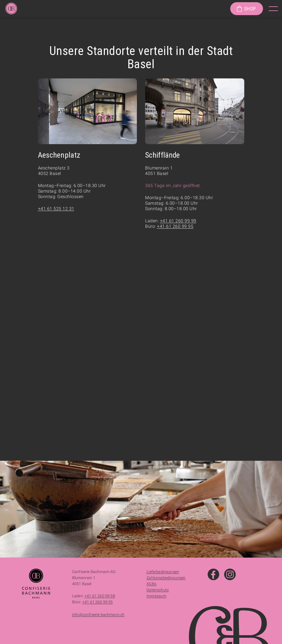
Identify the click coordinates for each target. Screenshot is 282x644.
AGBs (151, 584)
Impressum (156, 596)
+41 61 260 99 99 (178, 221)
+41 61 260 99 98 (100, 596)
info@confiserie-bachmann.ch (98, 615)
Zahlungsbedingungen (166, 578)
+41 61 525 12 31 (56, 209)
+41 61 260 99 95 (175, 226)
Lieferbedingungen (163, 572)
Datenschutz (158, 590)
